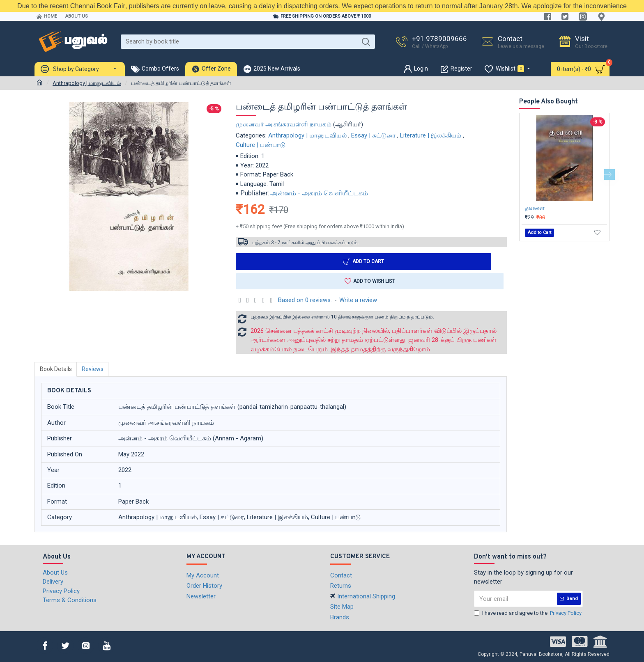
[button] (609, 174)
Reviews (93, 369)
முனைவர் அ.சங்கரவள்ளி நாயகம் (284, 124)
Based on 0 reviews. (305, 300)
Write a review (358, 300)
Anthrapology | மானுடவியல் (87, 83)
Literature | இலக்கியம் (431, 135)
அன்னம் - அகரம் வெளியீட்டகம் (319, 193)
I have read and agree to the (528, 613)
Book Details (56, 369)
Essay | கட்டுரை (373, 135)
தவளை (535, 208)
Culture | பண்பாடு (261, 145)
